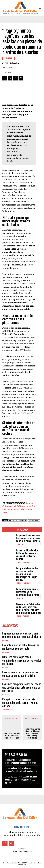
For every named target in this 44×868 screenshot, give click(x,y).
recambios (13, 520)
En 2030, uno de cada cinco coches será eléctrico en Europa (12, 735)
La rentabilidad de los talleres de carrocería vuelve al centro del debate (27, 555)
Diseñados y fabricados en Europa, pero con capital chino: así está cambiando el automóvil (29, 609)
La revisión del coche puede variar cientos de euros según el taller (20, 674)
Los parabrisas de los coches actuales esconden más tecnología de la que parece (27, 574)
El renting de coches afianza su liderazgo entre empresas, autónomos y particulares (32, 733)
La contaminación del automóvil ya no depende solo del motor (28, 592)
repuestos (23, 520)
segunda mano (34, 520)
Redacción (14, 63)
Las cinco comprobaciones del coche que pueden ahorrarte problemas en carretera (22, 688)
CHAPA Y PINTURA (23, 563)
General (20, 545)
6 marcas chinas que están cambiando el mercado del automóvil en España (22, 660)
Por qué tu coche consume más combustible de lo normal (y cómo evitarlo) (20, 703)
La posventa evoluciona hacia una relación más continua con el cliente (28, 538)
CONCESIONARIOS (23, 616)
